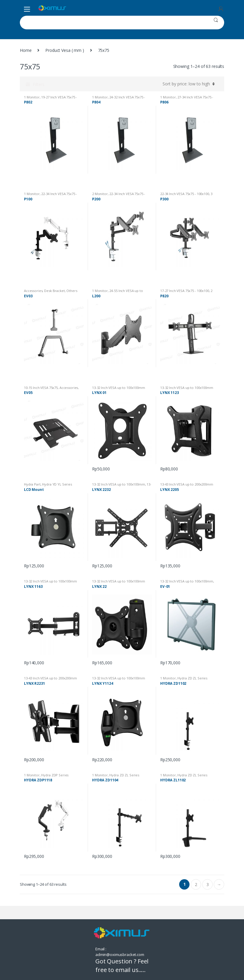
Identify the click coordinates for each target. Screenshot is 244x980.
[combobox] (114, 23)
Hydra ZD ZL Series (192, 678)
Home (26, 50)
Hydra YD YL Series (57, 484)
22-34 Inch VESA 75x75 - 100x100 (185, 194)
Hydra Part (32, 484)
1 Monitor (32, 97)
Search (216, 23)
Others (72, 291)
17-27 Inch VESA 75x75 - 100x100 (185, 291)
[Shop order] (188, 84)
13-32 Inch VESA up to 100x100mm (119, 388)
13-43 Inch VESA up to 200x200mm (122, 486)
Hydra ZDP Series (55, 775)
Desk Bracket (54, 291)
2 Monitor (100, 194)
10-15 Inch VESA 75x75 (41, 388)
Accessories (33, 291)
